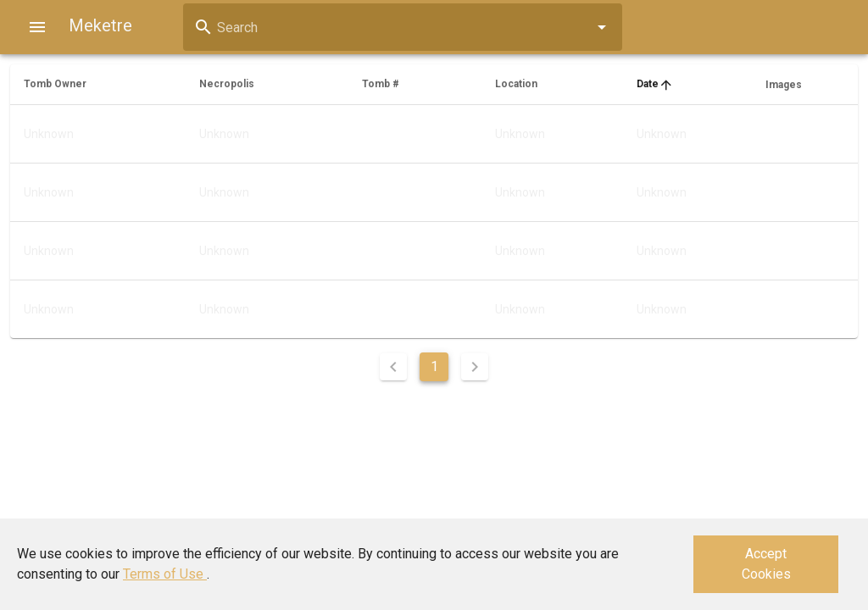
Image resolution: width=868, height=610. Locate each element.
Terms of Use (165, 574)
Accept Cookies (766, 564)
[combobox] (403, 27)
